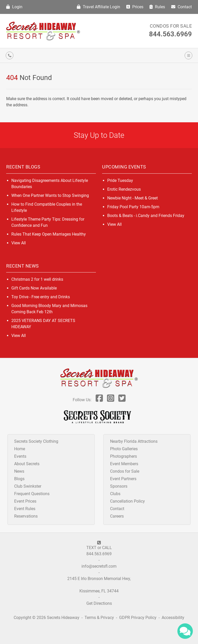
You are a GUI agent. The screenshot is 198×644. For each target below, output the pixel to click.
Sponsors (119, 486)
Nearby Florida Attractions (134, 441)
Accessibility (173, 618)
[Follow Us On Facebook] (99, 400)
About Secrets (27, 464)
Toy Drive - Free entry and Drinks (41, 297)
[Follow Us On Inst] (111, 400)
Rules (157, 7)
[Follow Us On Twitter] (122, 400)
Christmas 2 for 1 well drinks (37, 279)
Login (14, 7)
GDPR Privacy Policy (138, 618)
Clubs (115, 494)
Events (20, 456)
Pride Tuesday (120, 180)
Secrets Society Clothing (36, 441)
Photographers (123, 456)
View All (19, 243)
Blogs (19, 479)
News (19, 471)
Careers (117, 516)
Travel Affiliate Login (98, 7)
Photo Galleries (124, 449)
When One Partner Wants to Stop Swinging (50, 195)
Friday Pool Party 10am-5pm (133, 207)
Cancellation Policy (127, 501)
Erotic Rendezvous (124, 189)
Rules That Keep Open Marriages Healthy (49, 234)
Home (20, 449)
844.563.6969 (170, 34)
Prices (135, 7)
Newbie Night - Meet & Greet (133, 198)
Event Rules (25, 509)
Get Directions (99, 603)
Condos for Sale (171, 26)
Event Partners (123, 479)
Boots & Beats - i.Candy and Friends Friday (146, 216)
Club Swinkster (28, 486)
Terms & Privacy (99, 618)
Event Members (124, 464)
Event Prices (25, 501)
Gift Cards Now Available (34, 288)
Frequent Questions (32, 494)
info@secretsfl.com (99, 566)
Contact (181, 7)
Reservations (26, 516)
